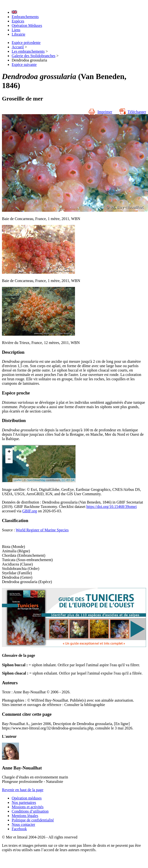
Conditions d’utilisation (30, 811)
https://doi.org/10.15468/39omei (112, 507)
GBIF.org (30, 511)
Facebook (19, 829)
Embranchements (25, 17)
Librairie (18, 34)
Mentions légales (25, 816)
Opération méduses (27, 798)
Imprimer (100, 112)
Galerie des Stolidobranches (34, 56)
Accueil (18, 47)
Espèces (18, 21)
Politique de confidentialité (33, 820)
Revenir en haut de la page (23, 790)
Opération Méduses (27, 25)
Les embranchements (28, 51)
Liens (16, 30)
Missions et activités (28, 807)
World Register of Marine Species (42, 530)
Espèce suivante (24, 65)
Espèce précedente (26, 43)
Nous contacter (23, 824)
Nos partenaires (24, 802)
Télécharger (133, 112)
